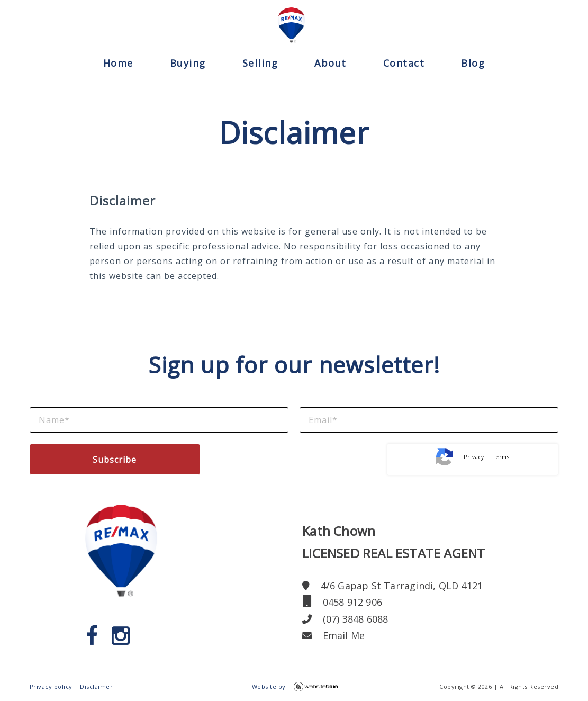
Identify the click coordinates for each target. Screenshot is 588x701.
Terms (501, 457)
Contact (404, 63)
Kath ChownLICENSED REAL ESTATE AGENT (393, 542)
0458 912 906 (342, 602)
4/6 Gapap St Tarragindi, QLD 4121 (392, 586)
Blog (473, 63)
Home (118, 63)
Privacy (474, 457)
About (331, 63)
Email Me (333, 635)
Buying (188, 63)
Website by (295, 687)
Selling (260, 63)
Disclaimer (96, 686)
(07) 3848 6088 (345, 619)
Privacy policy (51, 686)
